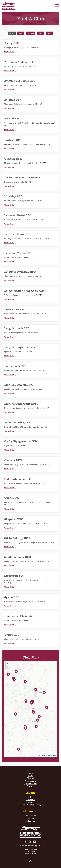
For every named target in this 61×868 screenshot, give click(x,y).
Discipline (30, 818)
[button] (34, 712)
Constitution (30, 800)
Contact (30, 786)
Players (30, 778)
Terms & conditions (30, 849)
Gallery (30, 797)
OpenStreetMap (52, 756)
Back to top (31, 861)
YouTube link (35, 842)
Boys (40, 33)
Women (30, 33)
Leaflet (42, 756)
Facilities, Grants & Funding (30, 805)
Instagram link (29, 842)
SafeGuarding (30, 816)
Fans (30, 775)
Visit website (10, 52)
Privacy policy (31, 851)
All (13, 33)
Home (30, 773)
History (30, 802)
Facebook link (25, 842)
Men (21, 33)
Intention (33, 854)
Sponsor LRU (30, 783)
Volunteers (30, 781)
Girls (49, 33)
